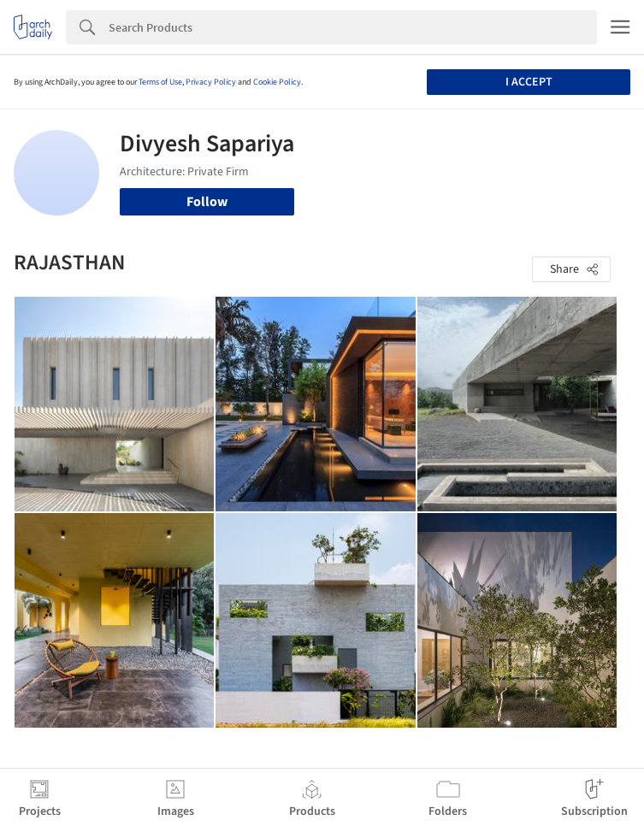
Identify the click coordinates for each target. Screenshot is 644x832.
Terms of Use (160, 82)
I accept (529, 82)
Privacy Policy (211, 82)
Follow (207, 202)
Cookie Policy (277, 82)
